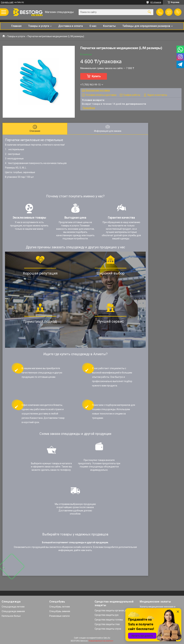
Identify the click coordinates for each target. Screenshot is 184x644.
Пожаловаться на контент (101, 641)
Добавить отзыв (178, 12)
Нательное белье (11, 616)
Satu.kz (107, 638)
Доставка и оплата (71, 26)
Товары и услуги (39, 26)
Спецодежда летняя (13, 607)
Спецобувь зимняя (60, 611)
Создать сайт (7, 2)
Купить (96, 76)
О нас (93, 26)
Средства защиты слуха (108, 629)
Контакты (109, 26)
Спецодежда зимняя (13, 611)
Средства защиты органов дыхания (114, 610)
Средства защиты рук (107, 615)
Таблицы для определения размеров (146, 26)
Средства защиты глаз (107, 624)
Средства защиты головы (109, 620)
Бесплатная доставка (98, 90)
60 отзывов (156, 2)
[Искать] (149, 12)
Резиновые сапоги (59, 616)
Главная (16, 26)
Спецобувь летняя (60, 607)
